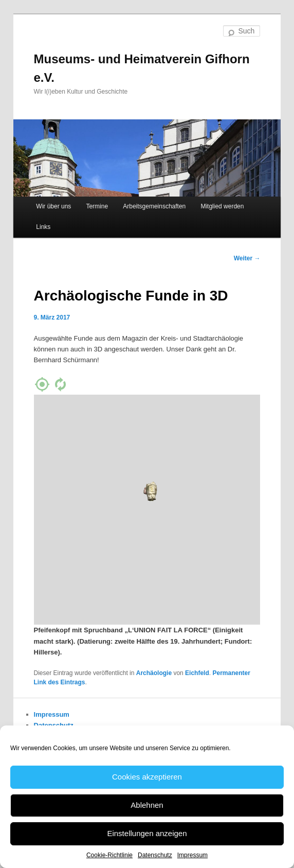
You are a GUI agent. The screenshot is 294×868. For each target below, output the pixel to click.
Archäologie (154, 673)
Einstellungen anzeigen (147, 833)
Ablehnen (147, 805)
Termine (97, 206)
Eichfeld (197, 673)
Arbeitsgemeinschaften (154, 206)
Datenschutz (155, 855)
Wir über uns (53, 206)
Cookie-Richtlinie (109, 855)
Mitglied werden (222, 206)
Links (43, 227)
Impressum (192, 855)
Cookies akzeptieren (147, 777)
